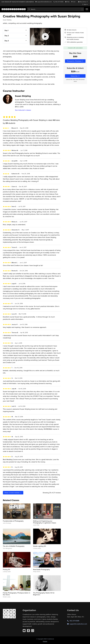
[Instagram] (33, 631)
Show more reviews (13, 493)
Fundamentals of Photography (13, 521)
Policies (45, 641)
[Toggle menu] (87, 9)
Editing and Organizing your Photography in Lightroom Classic (45, 522)
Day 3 (7, 41)
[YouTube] (24, 631)
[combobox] (55, 9)
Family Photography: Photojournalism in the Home (17, 594)
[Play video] (45, 37)
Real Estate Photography (41, 569)
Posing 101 (6, 569)
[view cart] (74, 2)
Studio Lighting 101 (40, 546)
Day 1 (7, 30)
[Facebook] (28, 631)
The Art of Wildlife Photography (14, 546)
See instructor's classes (23, 110)
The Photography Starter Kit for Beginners (44, 594)
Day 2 (7, 35)
